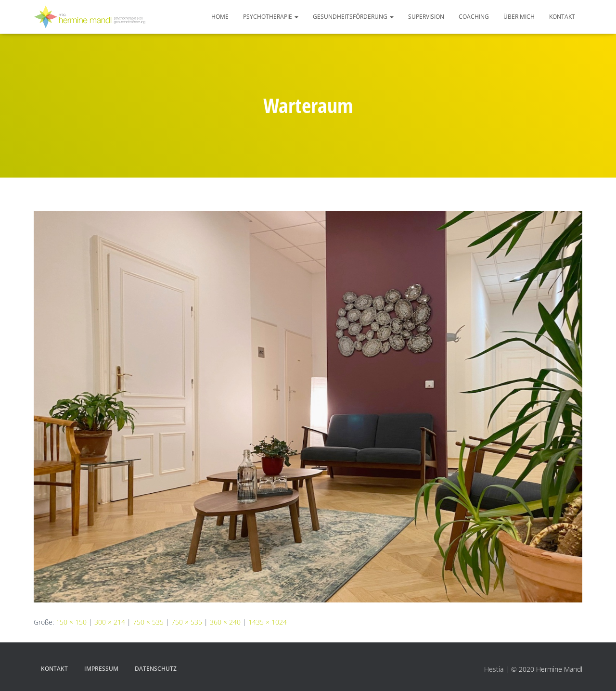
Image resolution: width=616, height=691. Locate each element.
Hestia (494, 669)
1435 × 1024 (268, 622)
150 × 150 (71, 622)
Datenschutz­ (156, 669)
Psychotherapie (271, 17)
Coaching (474, 17)
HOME (220, 17)
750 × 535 (148, 622)
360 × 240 (225, 622)
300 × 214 (110, 622)
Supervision (426, 17)
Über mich (519, 17)
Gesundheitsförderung (353, 17)
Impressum (101, 669)
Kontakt (562, 17)
